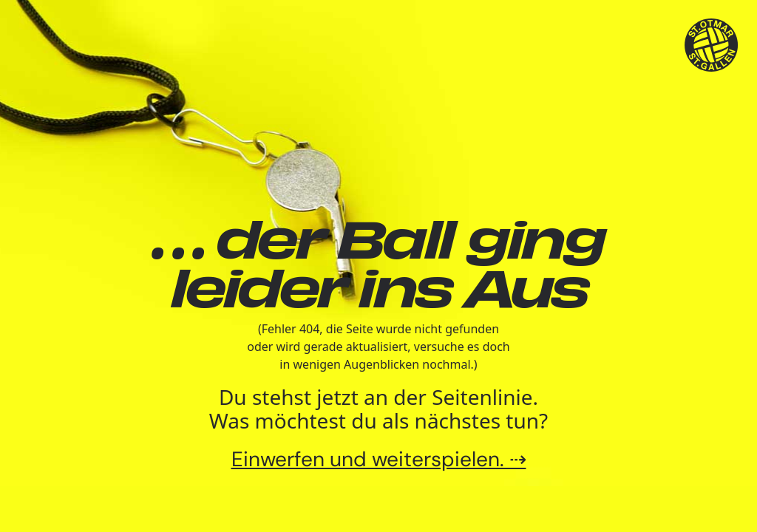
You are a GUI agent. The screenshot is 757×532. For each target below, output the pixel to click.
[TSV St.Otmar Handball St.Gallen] (712, 45)
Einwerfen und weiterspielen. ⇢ (379, 459)
